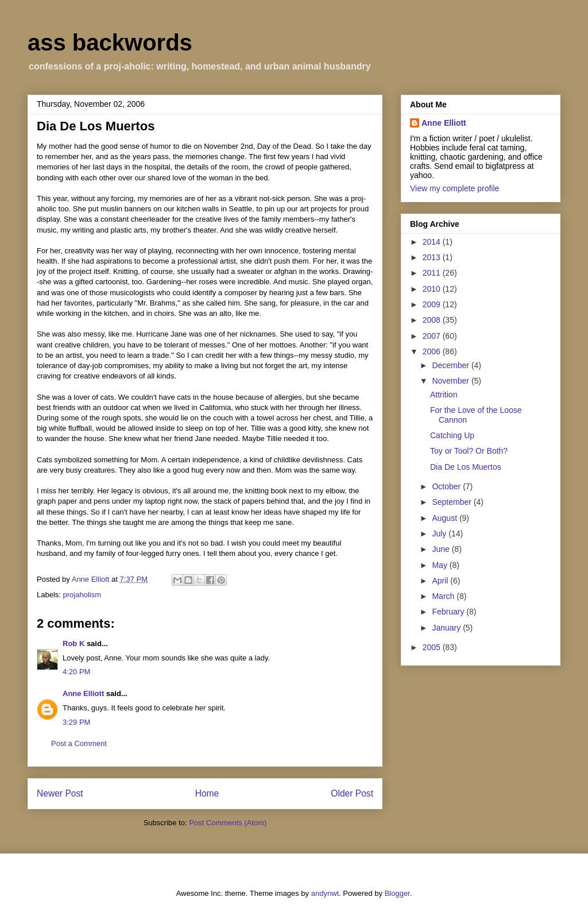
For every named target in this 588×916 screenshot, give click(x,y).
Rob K (73, 643)
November (451, 381)
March (444, 596)
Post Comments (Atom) (228, 823)
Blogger (397, 893)
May (440, 565)
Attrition (444, 395)
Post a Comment (79, 743)
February (449, 612)
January (447, 628)
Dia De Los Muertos (466, 467)
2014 (433, 242)
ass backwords (110, 42)
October (447, 486)
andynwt (325, 893)
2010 (433, 289)
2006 (433, 351)
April (441, 581)
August (445, 518)
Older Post (352, 793)
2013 (433, 257)
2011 (433, 273)
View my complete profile (454, 188)
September (452, 502)
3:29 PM (76, 722)
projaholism (82, 595)
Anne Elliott (83, 693)
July (440, 534)
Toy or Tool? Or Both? (469, 451)
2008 (433, 320)
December (451, 365)
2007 (433, 336)
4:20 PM (76, 672)
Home (207, 793)
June (442, 549)
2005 (433, 647)
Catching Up (452, 435)
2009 (433, 304)
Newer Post (60, 793)
